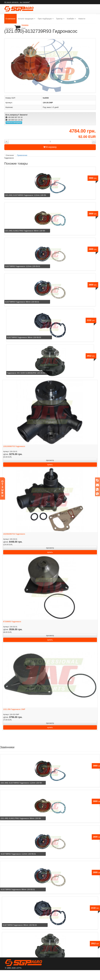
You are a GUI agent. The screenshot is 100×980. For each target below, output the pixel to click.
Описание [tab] (10, 155)
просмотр (50, 460)
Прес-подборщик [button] (46, 19)
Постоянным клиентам (81, 974)
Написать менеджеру (14, 123)
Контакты (9, 28)
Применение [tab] (22, 155)
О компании (11, 17)
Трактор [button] (60, 19)
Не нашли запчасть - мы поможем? (17, 2)
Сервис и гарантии (38, 974)
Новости (82, 19)
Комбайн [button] (71, 19)
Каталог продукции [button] (27, 19)
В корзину (50, 147)
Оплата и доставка (59, 974)
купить (50, 465)
